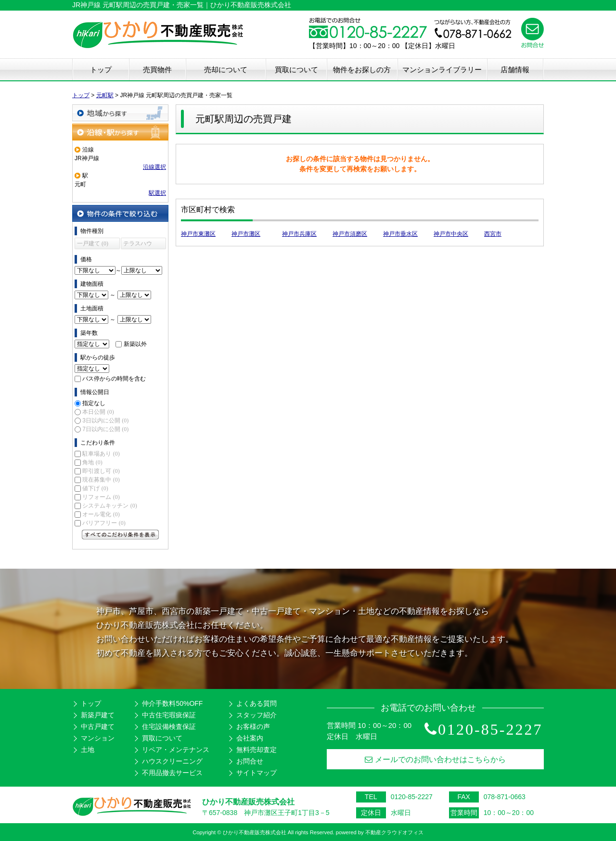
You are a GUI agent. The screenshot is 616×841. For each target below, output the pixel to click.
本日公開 (98, 412)
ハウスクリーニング (172, 761)
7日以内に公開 (105, 429)
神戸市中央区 (451, 234)
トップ (101, 70)
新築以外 (135, 344)
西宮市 (493, 234)
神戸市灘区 (246, 234)
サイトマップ (257, 773)
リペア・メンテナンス (176, 750)
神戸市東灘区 (198, 234)
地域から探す (120, 113)
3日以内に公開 (105, 420)
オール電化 (101, 514)
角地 (92, 462)
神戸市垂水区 (400, 234)
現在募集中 (101, 480)
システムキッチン (109, 506)
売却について (226, 70)
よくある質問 (257, 703)
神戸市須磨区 (350, 234)
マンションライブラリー (442, 70)
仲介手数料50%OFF (172, 703)
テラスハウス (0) (138, 245)
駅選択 (157, 193)
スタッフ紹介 (257, 715)
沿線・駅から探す (120, 132)
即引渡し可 (101, 471)
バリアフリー (104, 523)
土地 (88, 750)
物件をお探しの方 (362, 70)
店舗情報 (515, 70)
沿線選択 (154, 167)
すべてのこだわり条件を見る (120, 535)
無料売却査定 (257, 750)
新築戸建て (98, 715)
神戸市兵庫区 (299, 234)
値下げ (95, 488)
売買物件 (157, 70)
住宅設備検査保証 (169, 726)
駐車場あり (101, 454)
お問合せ (250, 761)
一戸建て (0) (93, 243)
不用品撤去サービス (172, 773)
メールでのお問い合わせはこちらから (435, 759)
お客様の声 (253, 726)
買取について (296, 70)
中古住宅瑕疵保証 (169, 715)
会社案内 (250, 738)
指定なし (94, 403)
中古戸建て (98, 726)
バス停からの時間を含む (114, 379)
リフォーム (101, 497)
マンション (98, 738)
